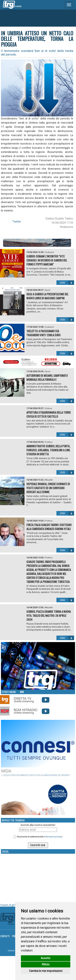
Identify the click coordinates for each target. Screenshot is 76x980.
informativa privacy (53, 837)
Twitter (17, 222)
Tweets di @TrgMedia (12, 905)
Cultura (48, 408)
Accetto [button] (46, 958)
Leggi (67, 283)
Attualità (49, 480)
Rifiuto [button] (46, 964)
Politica (49, 442)
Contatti (5, 936)
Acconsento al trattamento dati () (40, 837)
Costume (49, 252)
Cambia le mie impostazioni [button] (46, 971)
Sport (47, 290)
